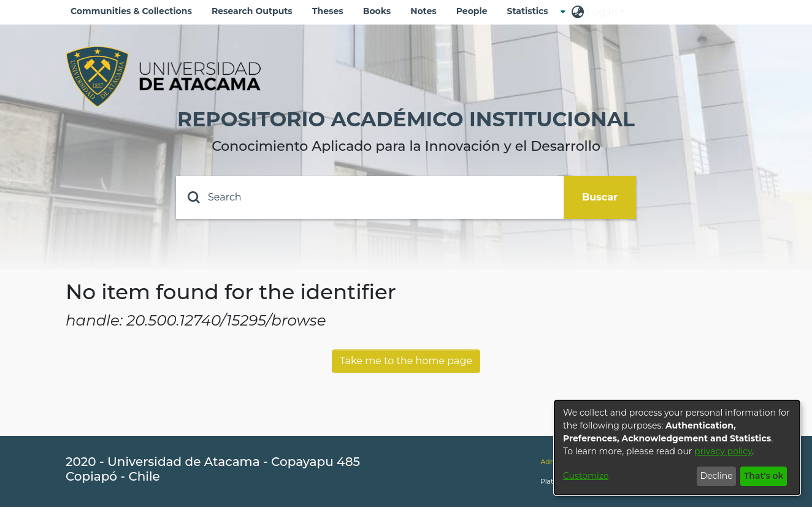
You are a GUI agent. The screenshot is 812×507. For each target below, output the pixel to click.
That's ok (764, 476)
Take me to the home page (406, 361)
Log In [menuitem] (602, 12)
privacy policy (723, 451)
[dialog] (677, 448)
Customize (586, 476)
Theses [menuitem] (328, 11)
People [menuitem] (472, 11)
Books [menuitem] (377, 11)
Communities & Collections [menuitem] (131, 11)
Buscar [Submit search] (600, 197)
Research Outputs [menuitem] (252, 11)
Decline (716, 476)
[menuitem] (531, 11)
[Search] (370, 197)
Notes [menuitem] (423, 11)
